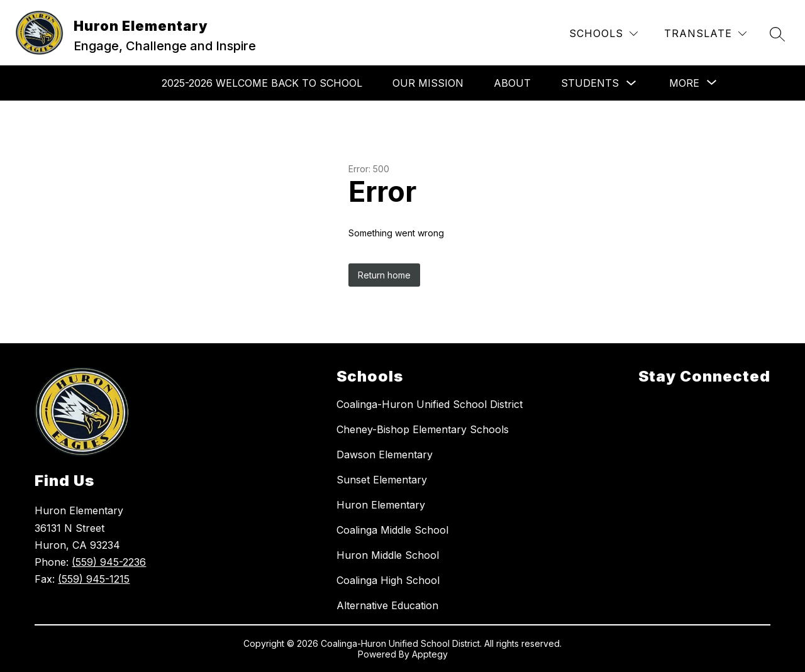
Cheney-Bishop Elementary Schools (423, 429)
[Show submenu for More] (684, 83)
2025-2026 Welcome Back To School (262, 83)
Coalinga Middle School (392, 530)
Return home (384, 275)
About (512, 83)
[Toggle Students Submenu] (631, 83)
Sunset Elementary (382, 480)
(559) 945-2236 (109, 562)
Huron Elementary (381, 505)
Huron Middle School (388, 555)
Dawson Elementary (385, 454)
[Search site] (777, 34)
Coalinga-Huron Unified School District (430, 404)
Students (590, 83)
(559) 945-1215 (94, 579)
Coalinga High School (388, 580)
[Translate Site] (705, 34)
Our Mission (428, 83)
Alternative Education (387, 605)
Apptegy (430, 654)
